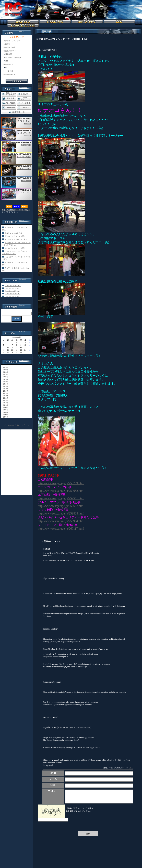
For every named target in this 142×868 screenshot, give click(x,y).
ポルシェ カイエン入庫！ (14, 233)
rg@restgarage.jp (9, 74)
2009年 (5, 407)
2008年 (5, 410)
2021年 (5, 379)
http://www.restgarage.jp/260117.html (61, 529)
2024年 (5, 372)
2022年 (5, 377)
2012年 (5, 400)
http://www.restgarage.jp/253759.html (61, 483)
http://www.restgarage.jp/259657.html (61, 506)
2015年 (5, 393)
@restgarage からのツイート (16, 425)
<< (4, 337)
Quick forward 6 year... (13, 291)
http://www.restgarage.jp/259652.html (61, 491)
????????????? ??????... (13, 288)
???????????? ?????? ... (13, 294)
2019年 (5, 384)
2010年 (5, 405)
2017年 (5, 389)
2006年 (5, 415)
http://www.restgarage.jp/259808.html (61, 513)
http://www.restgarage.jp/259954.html (61, 521)
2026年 (5, 367)
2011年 (5, 403)
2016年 (5, 391)
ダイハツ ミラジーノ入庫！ (15, 236)
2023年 (5, 374)
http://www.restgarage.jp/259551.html (61, 498)
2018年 (5, 386)
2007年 (5, 412)
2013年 (5, 398)
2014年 (5, 396)
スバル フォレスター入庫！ (15, 248)
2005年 (5, 417)
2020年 (5, 382)
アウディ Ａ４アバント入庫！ (16, 239)
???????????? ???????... (13, 286)
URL (131, 768)
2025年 (5, 370)
